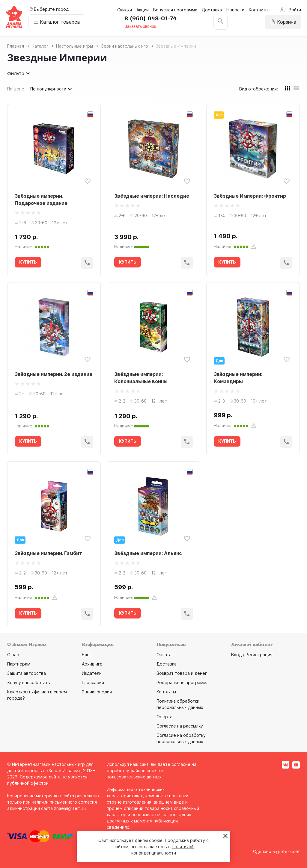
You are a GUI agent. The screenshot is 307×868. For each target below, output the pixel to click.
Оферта (164, 717)
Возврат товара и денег (182, 673)
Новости (235, 10)
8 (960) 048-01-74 (151, 19)
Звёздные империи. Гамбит (48, 553)
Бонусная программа (175, 10)
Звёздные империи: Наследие (152, 196)
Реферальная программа (183, 682)
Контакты (259, 10)
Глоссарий (93, 682)
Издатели (92, 673)
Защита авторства (27, 673)
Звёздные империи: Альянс (148, 553)
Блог (87, 655)
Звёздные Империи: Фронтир (250, 196)
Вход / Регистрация (252, 655)
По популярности (52, 89)
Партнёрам (19, 664)
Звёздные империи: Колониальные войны (141, 378)
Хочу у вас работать (29, 682)
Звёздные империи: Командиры (238, 378)
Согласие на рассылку (180, 726)
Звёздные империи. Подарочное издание (41, 199)
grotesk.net (288, 851)
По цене (16, 89)
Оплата (164, 655)
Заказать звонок (140, 26)
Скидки (125, 10)
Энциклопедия (97, 692)
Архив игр (92, 664)
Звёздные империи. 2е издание (54, 374)
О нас (13, 655)
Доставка (212, 10)
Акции (143, 10)
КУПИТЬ (28, 262)
